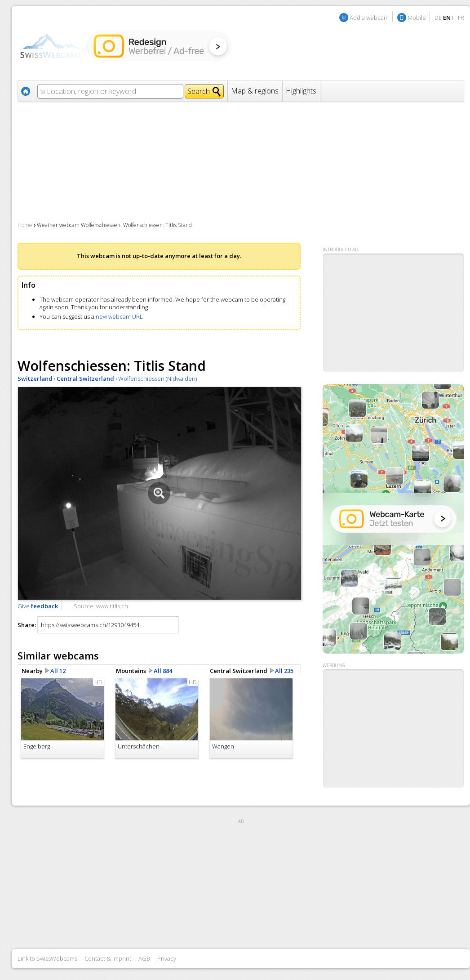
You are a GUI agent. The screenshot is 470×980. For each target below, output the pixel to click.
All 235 (284, 671)
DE (438, 18)
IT (454, 18)
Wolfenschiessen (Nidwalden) (157, 379)
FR (461, 18)
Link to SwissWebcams (47, 958)
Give (38, 606)
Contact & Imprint (108, 958)
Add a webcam (369, 18)
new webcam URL (119, 316)
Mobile (417, 18)
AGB (144, 958)
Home (25, 225)
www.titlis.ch (112, 606)
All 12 (58, 671)
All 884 (163, 671)
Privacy (167, 958)
